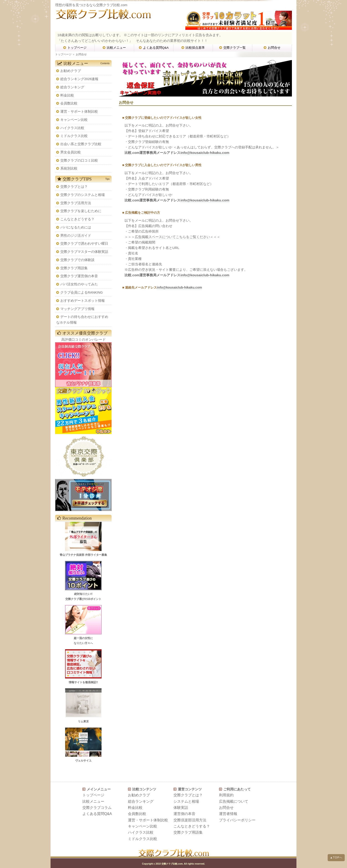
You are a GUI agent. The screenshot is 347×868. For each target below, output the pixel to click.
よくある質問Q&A (154, 48)
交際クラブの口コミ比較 (79, 160)
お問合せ (272, 48)
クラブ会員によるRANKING (82, 292)
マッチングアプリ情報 (77, 309)
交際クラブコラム (97, 808)
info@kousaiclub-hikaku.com (205, 153)
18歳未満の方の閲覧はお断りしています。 (90, 35)
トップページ (75, 48)
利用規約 (226, 795)
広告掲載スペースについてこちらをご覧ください (172, 237)
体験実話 (181, 808)
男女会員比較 (71, 152)
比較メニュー (114, 48)
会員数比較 (69, 103)
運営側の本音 (184, 814)
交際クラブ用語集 (74, 268)
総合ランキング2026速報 (79, 79)
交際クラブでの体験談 (77, 260)
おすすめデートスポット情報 (83, 301)
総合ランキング (72, 87)
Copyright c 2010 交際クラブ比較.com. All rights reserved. (173, 864)
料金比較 (67, 95)
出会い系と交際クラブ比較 (81, 144)
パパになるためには (76, 227)
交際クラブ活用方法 (76, 203)
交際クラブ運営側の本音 (79, 276)
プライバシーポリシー (237, 820)
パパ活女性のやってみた (79, 284)
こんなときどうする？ (77, 219)
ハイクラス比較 (72, 128)
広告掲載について (234, 801)
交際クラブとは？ (74, 187)
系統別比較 (69, 168)
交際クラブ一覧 (232, 48)
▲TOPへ (336, 858)
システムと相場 (186, 801)
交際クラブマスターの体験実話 (84, 252)
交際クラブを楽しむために (81, 211)
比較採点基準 (193, 48)
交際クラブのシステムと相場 (83, 195)
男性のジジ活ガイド (76, 236)
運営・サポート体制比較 (79, 112)
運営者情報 (228, 814)
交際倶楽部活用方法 (190, 820)
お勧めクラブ (71, 71)
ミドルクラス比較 (74, 136)
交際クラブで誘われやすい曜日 (84, 244)
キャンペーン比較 (74, 120)
